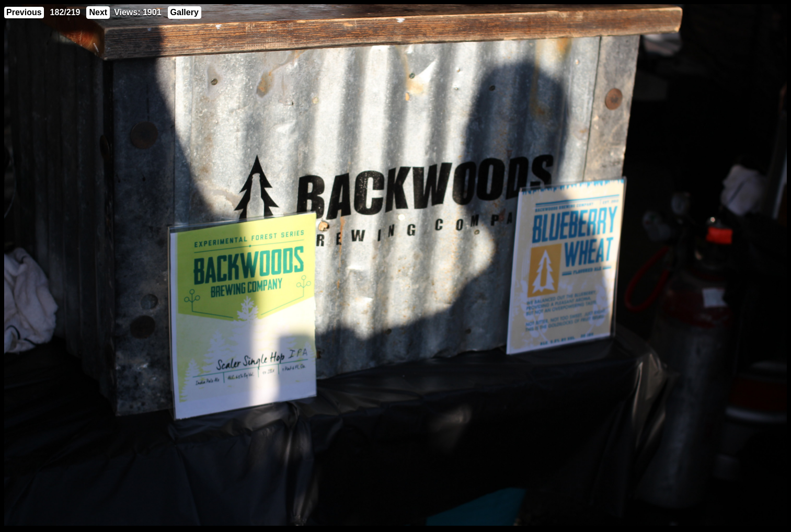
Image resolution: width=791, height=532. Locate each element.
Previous (24, 12)
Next (98, 12)
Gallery (185, 12)
